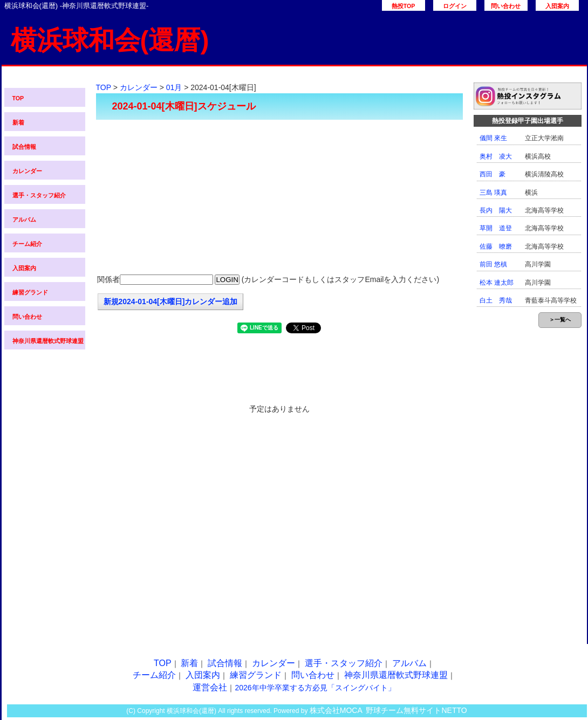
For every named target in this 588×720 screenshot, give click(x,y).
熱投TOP (404, 6)
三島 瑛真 (493, 193)
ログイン (455, 6)
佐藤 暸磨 (496, 246)
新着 (18, 122)
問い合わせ (506, 6)
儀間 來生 (493, 138)
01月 (174, 87)
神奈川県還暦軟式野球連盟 (48, 341)
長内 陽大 (496, 210)
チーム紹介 (27, 244)
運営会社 (210, 687)
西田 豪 (493, 174)
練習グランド (30, 292)
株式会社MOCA (336, 710)
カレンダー (27, 171)
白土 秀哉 (496, 300)
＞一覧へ (560, 320)
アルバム (24, 220)
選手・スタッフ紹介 (39, 195)
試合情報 (24, 147)
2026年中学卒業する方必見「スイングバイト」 (315, 688)
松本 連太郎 (497, 283)
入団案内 (557, 6)
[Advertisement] (279, 198)
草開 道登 (496, 228)
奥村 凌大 (496, 156)
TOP (18, 98)
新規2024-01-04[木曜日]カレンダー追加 (171, 301)
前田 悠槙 (493, 264)
